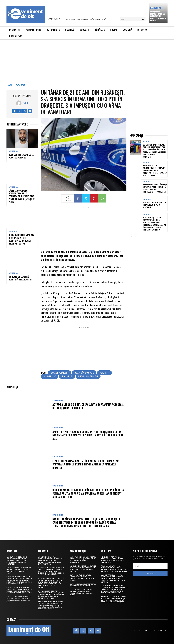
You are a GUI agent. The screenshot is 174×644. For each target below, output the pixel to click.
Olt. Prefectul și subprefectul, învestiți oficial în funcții (83, 585)
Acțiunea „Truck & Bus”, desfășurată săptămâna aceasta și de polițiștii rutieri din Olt (88, 406)
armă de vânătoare (60, 373)
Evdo (25, 103)
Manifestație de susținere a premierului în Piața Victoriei (154, 205)
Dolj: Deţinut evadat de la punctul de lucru (21, 156)
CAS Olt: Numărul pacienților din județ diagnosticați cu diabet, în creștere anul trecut (19, 570)
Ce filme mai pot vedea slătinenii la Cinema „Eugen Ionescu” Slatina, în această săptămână (113, 560)
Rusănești (104, 373)
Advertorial (156, 8)
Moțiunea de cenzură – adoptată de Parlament (20, 278)
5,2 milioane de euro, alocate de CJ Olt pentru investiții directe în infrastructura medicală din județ (83, 569)
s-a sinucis (67, 376)
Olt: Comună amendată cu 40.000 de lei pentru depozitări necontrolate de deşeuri (82, 578)
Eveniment (20, 85)
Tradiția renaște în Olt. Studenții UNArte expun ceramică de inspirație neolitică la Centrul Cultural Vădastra (114, 569)
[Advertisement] (87, 60)
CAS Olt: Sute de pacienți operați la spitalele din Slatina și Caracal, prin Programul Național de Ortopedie (17, 561)
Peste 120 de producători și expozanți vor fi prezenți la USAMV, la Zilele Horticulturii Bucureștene (155, 188)
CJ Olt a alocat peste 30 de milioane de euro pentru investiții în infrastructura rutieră (81, 592)
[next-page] (136, 236)
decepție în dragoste (84, 373)
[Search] (143, 19)
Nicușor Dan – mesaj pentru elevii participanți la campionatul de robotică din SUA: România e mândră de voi (155, 170)
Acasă (9, 85)
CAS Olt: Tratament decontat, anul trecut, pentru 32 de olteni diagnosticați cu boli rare (19, 599)
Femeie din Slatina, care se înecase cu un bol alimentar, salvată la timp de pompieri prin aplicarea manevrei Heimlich (86, 464)
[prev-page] (131, 236)
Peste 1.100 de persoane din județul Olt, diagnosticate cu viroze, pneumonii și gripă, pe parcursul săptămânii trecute (19, 590)
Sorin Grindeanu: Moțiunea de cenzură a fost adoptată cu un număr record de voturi (22, 239)
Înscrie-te (150, 573)
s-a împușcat (50, 376)
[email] (150, 566)
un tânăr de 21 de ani (88, 376)
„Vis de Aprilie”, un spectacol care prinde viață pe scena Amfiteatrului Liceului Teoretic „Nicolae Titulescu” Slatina (113, 579)
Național (13, 151)
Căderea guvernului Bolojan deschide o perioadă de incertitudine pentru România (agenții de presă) (22, 196)
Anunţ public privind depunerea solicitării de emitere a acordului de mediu (158, 16)
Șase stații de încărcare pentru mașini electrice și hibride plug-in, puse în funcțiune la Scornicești (83, 560)
